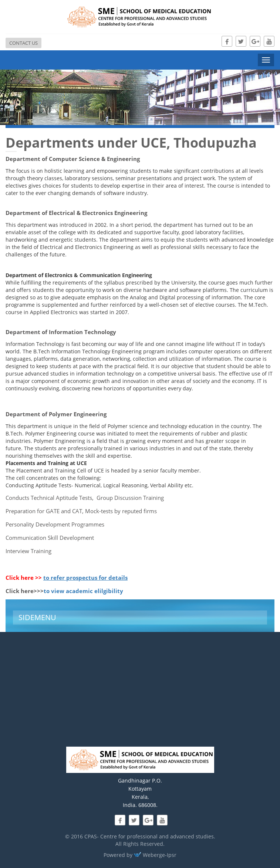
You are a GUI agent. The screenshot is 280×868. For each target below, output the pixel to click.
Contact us (23, 43)
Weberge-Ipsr (155, 855)
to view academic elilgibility (83, 591)
